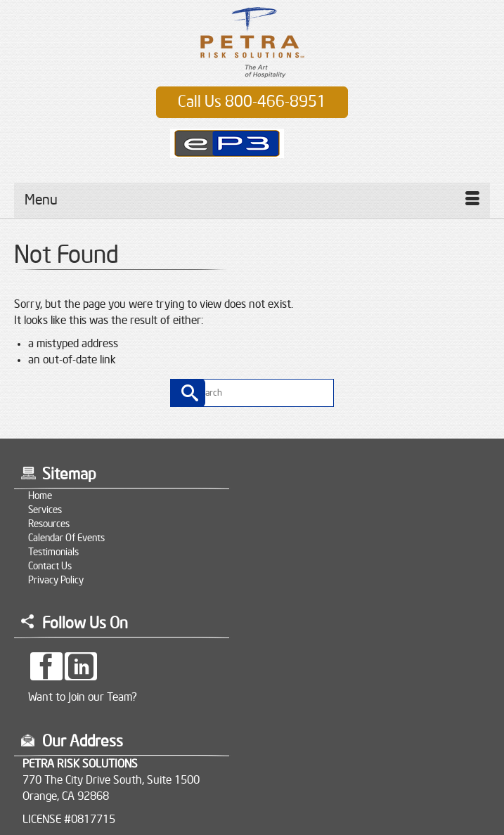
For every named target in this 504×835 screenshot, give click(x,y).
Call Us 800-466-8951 (252, 102)
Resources (49, 524)
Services (45, 510)
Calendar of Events (66, 538)
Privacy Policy (56, 581)
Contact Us (50, 567)
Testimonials (53, 552)
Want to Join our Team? (83, 697)
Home (40, 496)
